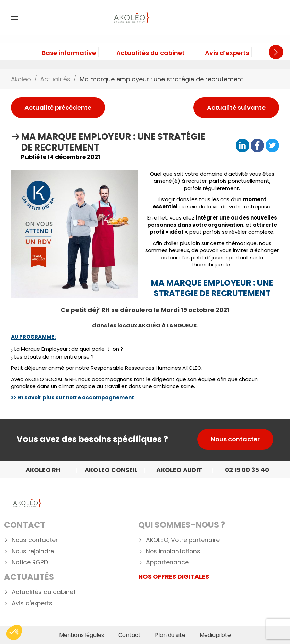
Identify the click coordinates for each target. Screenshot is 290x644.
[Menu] (14, 17)
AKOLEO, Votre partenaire (183, 540)
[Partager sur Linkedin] (242, 146)
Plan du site (170, 635)
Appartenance (167, 563)
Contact (25, 525)
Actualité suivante (236, 108)
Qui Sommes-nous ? (182, 525)
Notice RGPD (30, 563)
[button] (14, 632)
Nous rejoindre (33, 551)
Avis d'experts (32, 603)
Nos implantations (173, 551)
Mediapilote (215, 635)
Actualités (29, 577)
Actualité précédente (58, 108)
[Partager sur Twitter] (272, 146)
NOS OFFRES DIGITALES (174, 577)
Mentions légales (82, 635)
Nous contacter (235, 439)
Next (276, 52)
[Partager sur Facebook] (257, 146)
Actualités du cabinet (44, 592)
